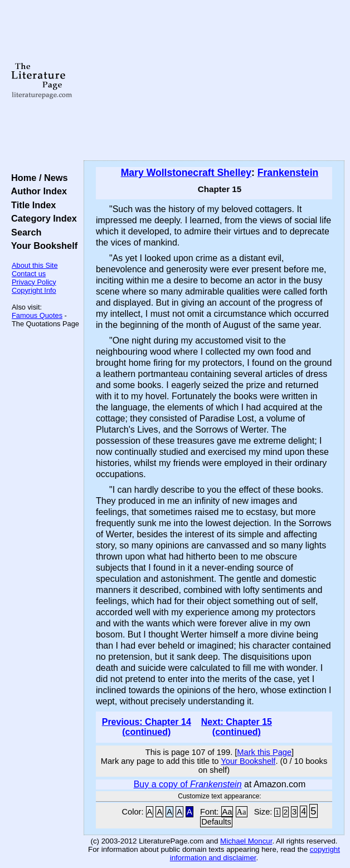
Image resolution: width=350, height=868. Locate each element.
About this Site (35, 265)
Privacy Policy (34, 282)
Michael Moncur (246, 841)
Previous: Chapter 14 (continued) (147, 727)
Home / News (37, 178)
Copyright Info (34, 290)
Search (24, 232)
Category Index (42, 218)
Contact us (29, 274)
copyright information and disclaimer (255, 854)
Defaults (216, 822)
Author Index (37, 191)
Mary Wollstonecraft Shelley (186, 173)
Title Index (31, 205)
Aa (227, 812)
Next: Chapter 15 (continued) (237, 727)
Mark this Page (264, 752)
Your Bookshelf (42, 246)
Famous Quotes (37, 315)
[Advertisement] (214, 81)
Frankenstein (288, 173)
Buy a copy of (188, 784)
